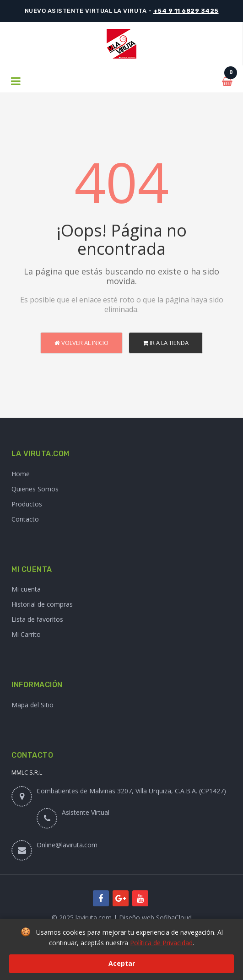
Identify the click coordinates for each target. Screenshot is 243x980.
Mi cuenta (26, 589)
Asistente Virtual (86, 812)
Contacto (25, 519)
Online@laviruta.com (67, 845)
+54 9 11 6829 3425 (186, 11)
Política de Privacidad (161, 943)
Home (21, 474)
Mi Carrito (26, 634)
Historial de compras (42, 604)
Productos (27, 504)
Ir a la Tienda (166, 343)
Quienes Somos (35, 489)
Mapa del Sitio (32, 705)
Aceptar (122, 963)
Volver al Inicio (81, 343)
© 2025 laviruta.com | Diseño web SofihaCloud (122, 918)
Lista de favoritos (37, 619)
